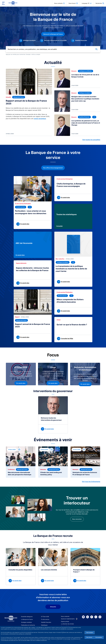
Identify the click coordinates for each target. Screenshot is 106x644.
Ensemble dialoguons (27, 617)
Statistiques (44, 625)
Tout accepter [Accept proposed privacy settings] (90, 633)
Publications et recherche (28, 625)
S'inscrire (53, 607)
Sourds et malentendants (68, 619)
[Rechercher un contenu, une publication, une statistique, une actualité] (53, 49)
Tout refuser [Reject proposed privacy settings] (89, 637)
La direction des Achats (67, 624)
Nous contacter (65, 616)
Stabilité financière (46, 622)
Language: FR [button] (87, 3)
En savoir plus (20, 255)
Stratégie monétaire (26, 622)
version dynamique (40, 119)
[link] (27, 41)
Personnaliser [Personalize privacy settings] (99, 637)
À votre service (45, 619)
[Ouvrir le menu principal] (3, 3)
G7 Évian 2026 (45, 617)
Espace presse (65, 621)
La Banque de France (27, 619)
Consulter (59, 226)
